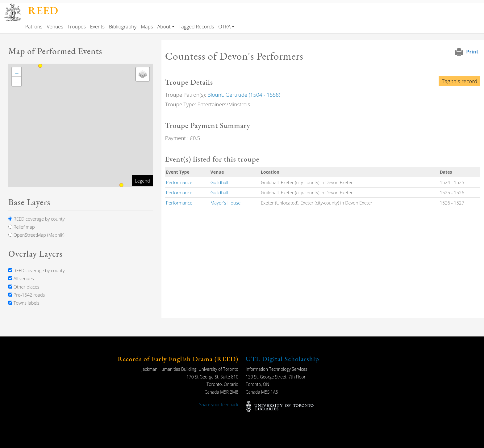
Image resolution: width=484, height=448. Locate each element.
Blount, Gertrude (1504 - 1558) (244, 95)
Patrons (34, 27)
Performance (179, 182)
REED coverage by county (36, 219)
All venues (21, 278)
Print (472, 52)
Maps (147, 27)
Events (97, 27)
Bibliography (123, 27)
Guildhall (219, 182)
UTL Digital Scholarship (282, 359)
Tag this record (459, 81)
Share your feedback (219, 405)
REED (43, 10)
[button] (17, 72)
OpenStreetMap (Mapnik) (36, 235)
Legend (142, 181)
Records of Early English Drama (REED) (178, 359)
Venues (55, 27)
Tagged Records (196, 27)
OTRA (224, 27)
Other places (24, 287)
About (164, 27)
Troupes (77, 27)
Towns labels (24, 303)
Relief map (22, 227)
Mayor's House (226, 203)
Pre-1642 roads (27, 295)
